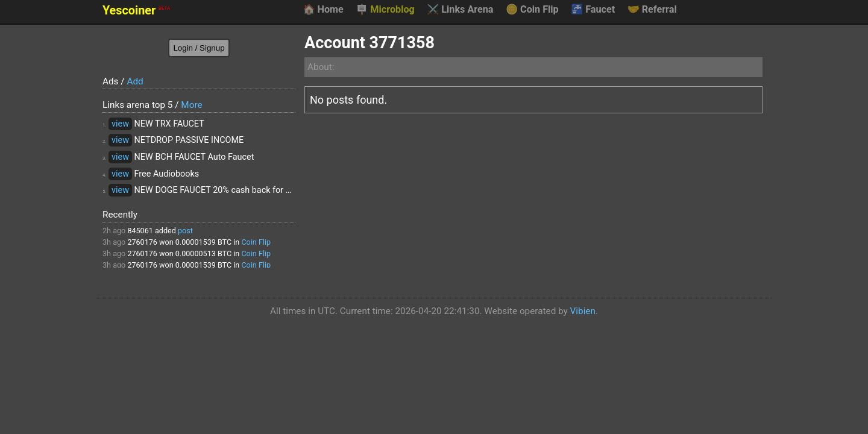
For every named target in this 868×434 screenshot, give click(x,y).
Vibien (583, 311)
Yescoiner (136, 11)
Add (135, 81)
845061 (140, 231)
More (191, 105)
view (120, 124)
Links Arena (460, 10)
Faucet (593, 10)
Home (323, 10)
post (185, 231)
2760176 (142, 242)
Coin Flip (532, 10)
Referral (652, 10)
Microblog (385, 10)
